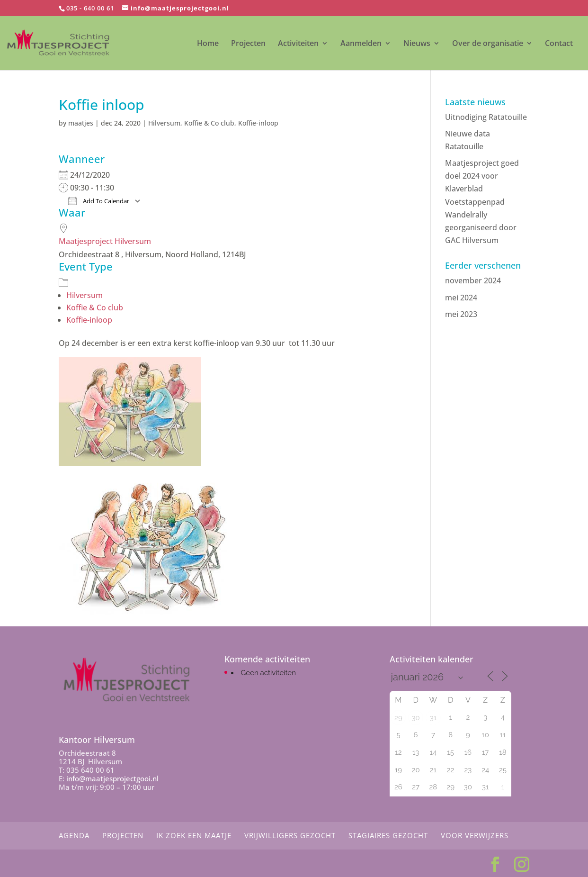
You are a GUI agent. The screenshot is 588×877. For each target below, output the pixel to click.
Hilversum (164, 123)
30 (416, 718)
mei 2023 (461, 314)
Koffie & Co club (209, 123)
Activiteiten (298, 44)
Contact (559, 44)
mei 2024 (461, 298)
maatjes (81, 123)
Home (208, 44)
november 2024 (473, 280)
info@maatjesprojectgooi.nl (112, 778)
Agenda (74, 835)
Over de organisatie (488, 44)
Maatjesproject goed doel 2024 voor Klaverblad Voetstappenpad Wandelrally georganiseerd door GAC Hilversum (482, 202)
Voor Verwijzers (475, 835)
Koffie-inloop (258, 123)
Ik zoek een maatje (194, 835)
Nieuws (417, 44)
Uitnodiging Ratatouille (486, 117)
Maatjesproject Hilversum (105, 241)
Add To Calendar (99, 201)
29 (398, 718)
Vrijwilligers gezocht (290, 835)
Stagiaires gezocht (388, 835)
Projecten (248, 44)
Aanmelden (361, 44)
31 (433, 718)
